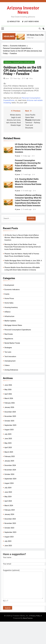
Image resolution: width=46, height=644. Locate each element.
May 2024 (8, 497)
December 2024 (10, 465)
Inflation (7, 312)
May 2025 (8, 443)
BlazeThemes (28, 618)
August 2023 (9, 537)
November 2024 (10, 470)
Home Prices (9, 298)
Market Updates (10, 321)
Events (7, 294)
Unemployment (10, 361)
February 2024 (10, 510)
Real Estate (9, 334)
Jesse (7, 78)
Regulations (9, 339)
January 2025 (9, 461)
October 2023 (9, 528)
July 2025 (8, 434)
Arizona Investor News (23, 10)
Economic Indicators (12, 290)
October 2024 (9, 474)
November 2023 (10, 523)
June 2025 (8, 439)
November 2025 (10, 416)
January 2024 (9, 514)
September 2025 (10, 425)
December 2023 (10, 519)
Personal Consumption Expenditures (19, 62)
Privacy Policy (35, 616)
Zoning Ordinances (11, 370)
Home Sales (9, 303)
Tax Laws (8, 352)
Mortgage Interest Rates (13, 325)
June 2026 (8, 385)
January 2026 (9, 407)
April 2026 (8, 394)
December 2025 (10, 412)
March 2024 (9, 506)
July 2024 (8, 488)
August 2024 (9, 483)
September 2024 (10, 479)
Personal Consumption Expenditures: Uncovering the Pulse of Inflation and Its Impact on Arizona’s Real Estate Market (29, 166)
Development (9, 285)
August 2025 (9, 430)
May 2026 (8, 390)
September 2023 (10, 532)
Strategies (8, 348)
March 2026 (9, 398)
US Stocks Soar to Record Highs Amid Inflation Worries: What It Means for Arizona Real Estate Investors (22, 238)
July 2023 (8, 541)
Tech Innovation (10, 357)
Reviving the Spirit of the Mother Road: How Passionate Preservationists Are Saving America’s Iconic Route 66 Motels (23, 247)
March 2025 (9, 452)
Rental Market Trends (12, 343)
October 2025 (9, 421)
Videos (7, 365)
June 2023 (8, 546)
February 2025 (10, 456)
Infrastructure (9, 316)
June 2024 (8, 492)
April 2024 (8, 501)
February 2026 (10, 403)
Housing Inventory (11, 307)
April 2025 (8, 447)
